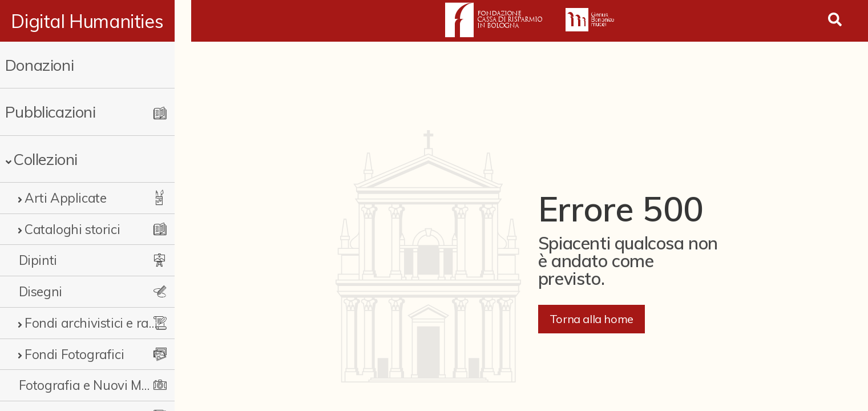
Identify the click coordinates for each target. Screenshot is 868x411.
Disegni (41, 291)
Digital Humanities (96, 21)
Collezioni (45, 159)
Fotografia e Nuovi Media (93, 385)
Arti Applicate (65, 198)
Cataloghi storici (72, 229)
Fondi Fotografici (74, 354)
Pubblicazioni (51, 112)
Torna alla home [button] (592, 319)
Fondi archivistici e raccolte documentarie (98, 323)
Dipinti (38, 260)
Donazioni (39, 65)
